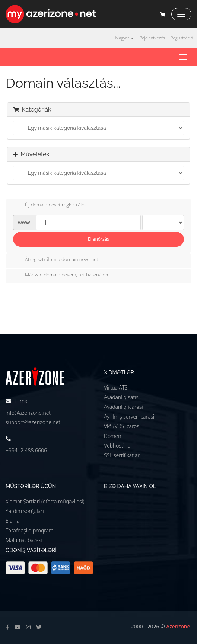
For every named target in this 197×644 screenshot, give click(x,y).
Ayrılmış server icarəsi (129, 416)
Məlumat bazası (24, 540)
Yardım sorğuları (25, 511)
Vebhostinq (117, 446)
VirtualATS (116, 387)
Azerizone (178, 626)
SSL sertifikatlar (122, 455)
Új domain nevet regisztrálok (50, 205)
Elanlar (14, 521)
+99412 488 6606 (26, 450)
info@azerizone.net (28, 413)
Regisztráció (182, 38)
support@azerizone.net (33, 422)
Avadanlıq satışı (122, 397)
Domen (112, 436)
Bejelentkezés (152, 38)
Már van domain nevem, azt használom (61, 275)
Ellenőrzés (98, 239)
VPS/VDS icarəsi (122, 426)
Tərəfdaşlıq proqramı (30, 530)
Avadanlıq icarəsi (123, 407)
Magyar (125, 38)
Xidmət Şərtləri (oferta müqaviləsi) (45, 501)
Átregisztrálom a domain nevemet (56, 260)
